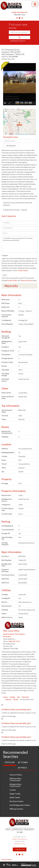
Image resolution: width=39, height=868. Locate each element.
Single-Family (15, 794)
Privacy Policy (23, 270)
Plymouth (25, 697)
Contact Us (20, 849)
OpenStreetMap (24, 134)
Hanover (8, 699)
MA (18, 697)
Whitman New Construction (15, 779)
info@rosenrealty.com (19, 12)
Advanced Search (17, 41)
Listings (12, 697)
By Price (23, 768)
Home (5, 697)
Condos (13, 790)
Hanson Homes (16, 775)
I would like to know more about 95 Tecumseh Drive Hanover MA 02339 (19, 245)
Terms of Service (27, 280)
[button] (19, 37)
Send (5, 275)
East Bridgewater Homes (20, 805)
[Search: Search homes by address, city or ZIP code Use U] (19, 32)
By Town (23, 762)
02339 (16, 699)
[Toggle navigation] (35, 4)
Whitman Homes (16, 809)
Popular (10, 762)
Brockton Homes (16, 801)
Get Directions (11, 146)
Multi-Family (15, 797)
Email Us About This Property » (14, 634)
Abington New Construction (15, 785)
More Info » (7, 636)
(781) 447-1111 (19, 15)
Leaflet (16, 134)
